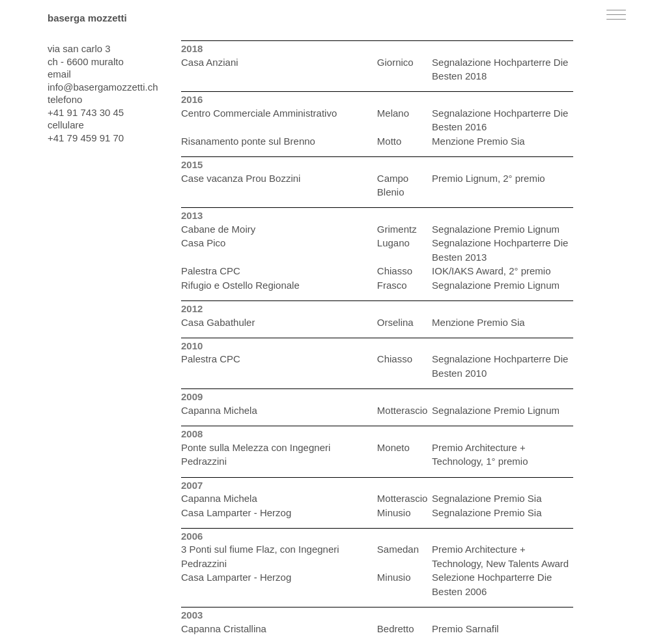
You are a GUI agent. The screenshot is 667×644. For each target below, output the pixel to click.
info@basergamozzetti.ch (103, 87)
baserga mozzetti (87, 18)
